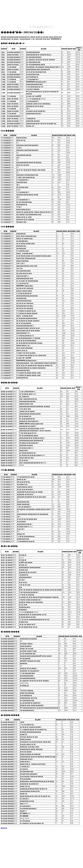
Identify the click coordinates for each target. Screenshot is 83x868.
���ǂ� (4, 828)
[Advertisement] (41, 13)
